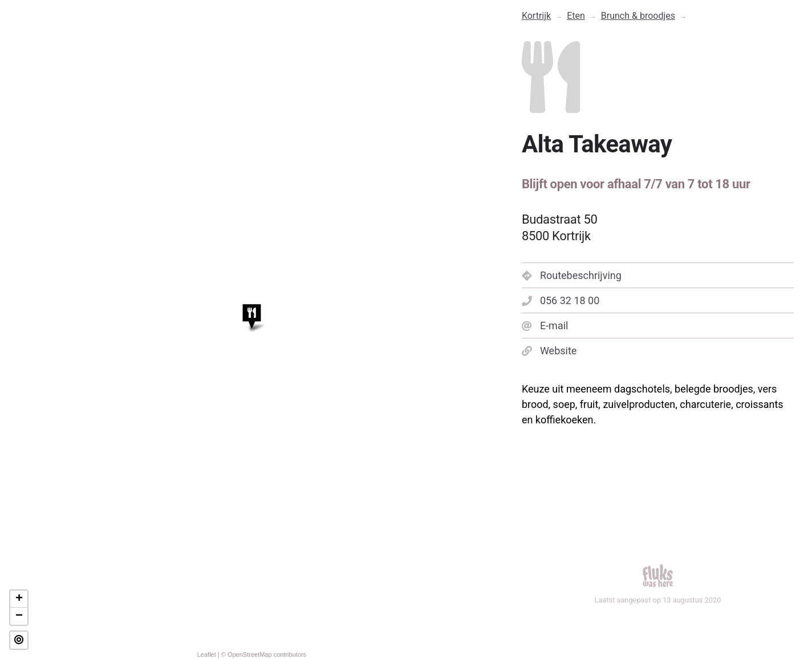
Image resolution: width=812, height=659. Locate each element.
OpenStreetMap (250, 654)
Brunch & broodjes (638, 16)
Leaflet (207, 654)
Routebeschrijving (572, 275)
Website (549, 351)
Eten (576, 16)
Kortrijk (536, 16)
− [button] (19, 616)
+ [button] (19, 599)
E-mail (545, 326)
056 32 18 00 (561, 300)
